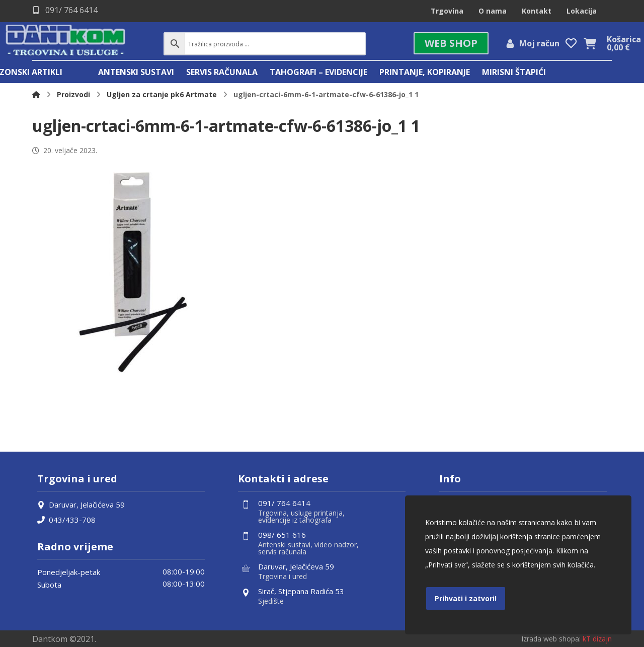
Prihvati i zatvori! (466, 598)
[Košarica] (590, 43)
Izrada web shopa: (551, 639)
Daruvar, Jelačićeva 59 (81, 505)
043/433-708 (66, 520)
